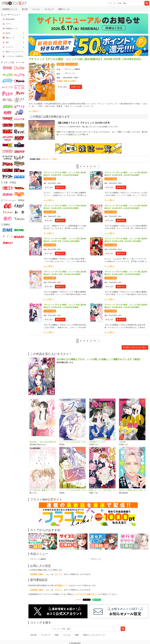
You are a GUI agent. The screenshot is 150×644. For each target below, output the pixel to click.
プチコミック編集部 (72, 69)
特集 (57, 635)
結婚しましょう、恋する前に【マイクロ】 (103, 490)
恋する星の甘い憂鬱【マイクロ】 (43, 490)
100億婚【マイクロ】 (98, 442)
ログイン (59, 574)
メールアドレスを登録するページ (86, 594)
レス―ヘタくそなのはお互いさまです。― (73, 442)
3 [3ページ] (84, 166)
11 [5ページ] (95, 166)
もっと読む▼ (34, 111)
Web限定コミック (10, 9)
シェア (78, 599)
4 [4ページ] (88, 166)
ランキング (49, 9)
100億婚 (122, 442)
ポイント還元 (72, 64)
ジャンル (36, 9)
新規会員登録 (10, 19)
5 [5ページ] (91, 166)
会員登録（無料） (37, 574)
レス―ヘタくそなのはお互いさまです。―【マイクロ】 (73, 490)
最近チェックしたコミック (94, 635)
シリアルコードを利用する (15, 56)
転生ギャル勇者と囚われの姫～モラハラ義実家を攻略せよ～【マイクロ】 (133, 490)
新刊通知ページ (61, 585)
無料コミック (64, 9)
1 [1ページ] (77, 166)
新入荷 (25, 9)
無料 (77, 635)
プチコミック (70, 73)
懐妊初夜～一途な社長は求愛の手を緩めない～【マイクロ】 (44, 442)
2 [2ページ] (81, 166)
